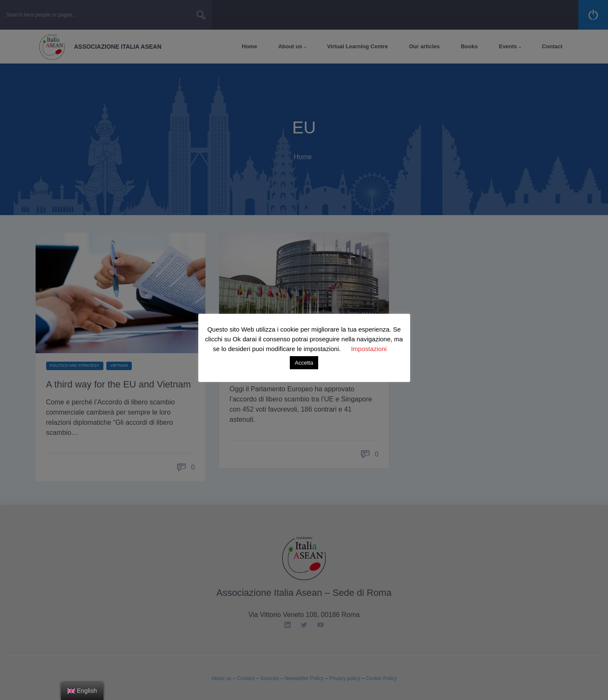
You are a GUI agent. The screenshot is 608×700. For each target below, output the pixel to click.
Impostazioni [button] (369, 349)
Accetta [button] (304, 363)
